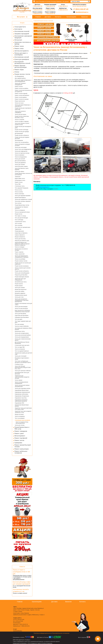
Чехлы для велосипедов (21, 307)
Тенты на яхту (18, 190)
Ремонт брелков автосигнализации (21, 66)
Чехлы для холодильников (22, 333)
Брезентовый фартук (20, 197)
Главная (38, 17)
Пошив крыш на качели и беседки (21, 249)
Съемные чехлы (19, 364)
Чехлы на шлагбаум (20, 259)
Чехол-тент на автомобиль (22, 142)
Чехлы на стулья (19, 103)
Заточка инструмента (21, 51)
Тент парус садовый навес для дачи (23, 322)
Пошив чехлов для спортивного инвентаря (23, 109)
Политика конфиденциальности (42, 633)
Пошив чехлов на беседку (22, 130)
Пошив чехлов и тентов (22, 74)
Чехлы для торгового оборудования (20, 84)
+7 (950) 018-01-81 (63, 10)
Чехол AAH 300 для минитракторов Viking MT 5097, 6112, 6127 (23, 367)
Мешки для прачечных (21, 289)
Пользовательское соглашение (61, 633)
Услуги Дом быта (20, 27)
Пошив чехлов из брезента (22, 135)
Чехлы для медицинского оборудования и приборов (22, 256)
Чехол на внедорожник (21, 157)
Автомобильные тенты (21, 282)
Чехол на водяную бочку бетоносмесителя (22, 423)
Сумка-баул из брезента (21, 233)
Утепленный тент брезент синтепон (21, 208)
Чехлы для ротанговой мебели (23, 335)
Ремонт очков (19, 49)
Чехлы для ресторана (20, 114)
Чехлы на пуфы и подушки (22, 121)
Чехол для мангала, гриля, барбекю (22, 169)
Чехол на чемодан (20, 247)
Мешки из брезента (20, 237)
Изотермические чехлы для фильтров (22, 373)
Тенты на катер (19, 192)
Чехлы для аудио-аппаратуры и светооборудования (23, 81)
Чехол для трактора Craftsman (23, 371)
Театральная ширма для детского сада (24, 354)
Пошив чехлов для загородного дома (23, 127)
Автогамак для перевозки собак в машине (23, 329)
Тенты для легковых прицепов (23, 201)
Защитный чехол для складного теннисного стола (23, 412)
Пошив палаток (19, 284)
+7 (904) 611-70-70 (50, 10)
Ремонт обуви (19, 70)
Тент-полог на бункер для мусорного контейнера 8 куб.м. (23, 362)
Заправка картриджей (22, 34)
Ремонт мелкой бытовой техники (23, 446)
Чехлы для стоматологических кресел (23, 340)
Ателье (17, 72)
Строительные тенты (20, 222)
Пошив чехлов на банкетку (22, 271)
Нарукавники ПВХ (19, 403)
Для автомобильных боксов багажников (22, 343)
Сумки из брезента (20, 235)
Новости (22, 567)
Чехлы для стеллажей (21, 356)
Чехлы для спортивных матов (23, 388)
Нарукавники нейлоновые (22, 394)
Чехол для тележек (20, 288)
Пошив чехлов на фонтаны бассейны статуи (22, 117)
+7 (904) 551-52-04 (37, 10)
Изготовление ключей (22, 57)
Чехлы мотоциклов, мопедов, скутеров (22, 145)
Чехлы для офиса (19, 171)
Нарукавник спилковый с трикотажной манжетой (21, 400)
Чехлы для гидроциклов (21, 151)
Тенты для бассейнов (20, 314)
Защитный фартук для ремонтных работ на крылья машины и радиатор (22, 244)
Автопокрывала (19, 140)
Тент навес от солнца (20, 216)
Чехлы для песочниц (20, 239)
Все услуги (22, 17)
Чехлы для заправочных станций (23, 199)
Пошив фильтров (19, 231)
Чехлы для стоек (19, 297)
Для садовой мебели (20, 78)
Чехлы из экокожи (19, 119)
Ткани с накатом (19, 252)
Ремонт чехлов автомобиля (22, 95)
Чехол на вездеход (20, 416)
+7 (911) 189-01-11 (63, 6)
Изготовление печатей (22, 31)
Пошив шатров (19, 286)
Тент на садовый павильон (22, 351)
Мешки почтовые (19, 414)
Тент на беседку (19, 220)
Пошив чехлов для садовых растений (22, 138)
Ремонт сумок (19, 434)
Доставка (48, 17)
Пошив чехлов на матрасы (22, 266)
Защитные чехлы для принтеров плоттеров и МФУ (23, 409)
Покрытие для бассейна (21, 275)
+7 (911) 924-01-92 (50, 6)
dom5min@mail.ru (82, 12)
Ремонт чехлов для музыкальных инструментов (23, 91)
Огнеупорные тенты (20, 180)
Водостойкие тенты (20, 178)
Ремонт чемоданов (21, 431)
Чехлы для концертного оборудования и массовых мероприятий (22, 300)
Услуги (22, 23)
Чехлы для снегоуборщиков (22, 273)
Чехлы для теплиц (20, 425)
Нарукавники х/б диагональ (22, 396)
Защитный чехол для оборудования (20, 279)
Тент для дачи (19, 319)
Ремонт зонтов (19, 440)
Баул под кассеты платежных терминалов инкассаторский (22, 311)
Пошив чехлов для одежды (22, 132)
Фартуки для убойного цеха (22, 241)
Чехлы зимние (19, 380)
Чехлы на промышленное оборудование (21, 383)
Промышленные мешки (21, 295)
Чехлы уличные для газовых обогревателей (22, 386)
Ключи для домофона (22, 59)
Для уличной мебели (20, 161)
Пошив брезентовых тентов (22, 205)
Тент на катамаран (20, 418)
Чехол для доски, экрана (21, 166)
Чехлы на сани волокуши (21, 308)
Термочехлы (18, 229)
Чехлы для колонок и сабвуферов (20, 112)
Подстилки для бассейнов (22, 315)
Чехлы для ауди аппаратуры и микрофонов (23, 106)
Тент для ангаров (19, 324)
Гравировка (18, 443)
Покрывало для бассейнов (22, 317)
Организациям (71, 17)
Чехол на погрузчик (20, 349)
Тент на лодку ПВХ (20, 347)
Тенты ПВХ (18, 184)
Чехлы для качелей (20, 159)
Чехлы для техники (20, 165)
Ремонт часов (19, 46)
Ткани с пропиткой (20, 254)
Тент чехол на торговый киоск (23, 227)
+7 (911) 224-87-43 (37, 6)
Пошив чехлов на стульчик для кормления (23, 263)
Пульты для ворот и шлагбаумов (21, 54)
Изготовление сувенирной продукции (23, 37)
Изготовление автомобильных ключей (22, 63)
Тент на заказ (18, 223)
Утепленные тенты (20, 186)
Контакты (58, 17)
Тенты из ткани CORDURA (22, 326)
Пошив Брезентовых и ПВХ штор (22, 428)
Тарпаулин (18, 177)
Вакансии (85, 17)
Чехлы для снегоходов (21, 147)
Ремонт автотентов (20, 101)
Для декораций (19, 133)
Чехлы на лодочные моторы (22, 153)
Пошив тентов (18, 214)
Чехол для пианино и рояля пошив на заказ (22, 124)
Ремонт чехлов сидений (21, 93)
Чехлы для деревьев (20, 163)
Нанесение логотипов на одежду (23, 43)
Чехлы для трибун (20, 291)
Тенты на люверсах (20, 210)
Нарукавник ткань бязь (21, 398)
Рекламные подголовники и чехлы (22, 359)
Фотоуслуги (18, 40)
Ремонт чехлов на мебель (22, 88)
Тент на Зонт (18, 203)
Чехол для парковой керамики (23, 196)
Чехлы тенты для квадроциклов (23, 149)
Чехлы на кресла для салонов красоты (23, 269)
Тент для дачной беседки (21, 218)
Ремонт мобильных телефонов (21, 452)
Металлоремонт (20, 436)
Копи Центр (18, 29)
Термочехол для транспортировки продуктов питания (22, 377)
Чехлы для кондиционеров (22, 337)
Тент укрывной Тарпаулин (22, 188)
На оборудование (19, 76)
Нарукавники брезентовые (22, 390)
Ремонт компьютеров (21, 449)
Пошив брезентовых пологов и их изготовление (23, 174)
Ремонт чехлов (19, 86)
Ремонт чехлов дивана (21, 97)
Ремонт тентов (19, 182)
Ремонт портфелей (21, 438)
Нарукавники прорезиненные (22, 392)
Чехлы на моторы (19, 194)
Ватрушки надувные (20, 293)
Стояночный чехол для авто (22, 345)
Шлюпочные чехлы (20, 331)
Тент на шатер (19, 225)
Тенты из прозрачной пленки (22, 212)
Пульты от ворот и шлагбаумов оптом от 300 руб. (21, 572)
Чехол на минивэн (20, 155)
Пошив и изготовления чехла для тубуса (23, 304)
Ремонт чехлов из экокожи (22, 99)
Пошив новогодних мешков (22, 277)
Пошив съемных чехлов (21, 261)
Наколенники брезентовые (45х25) (22, 406)
